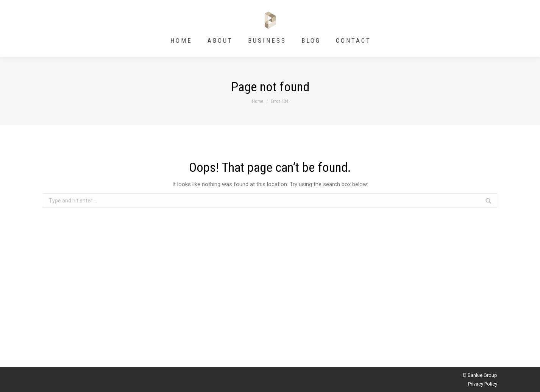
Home (258, 101)
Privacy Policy (483, 384)
